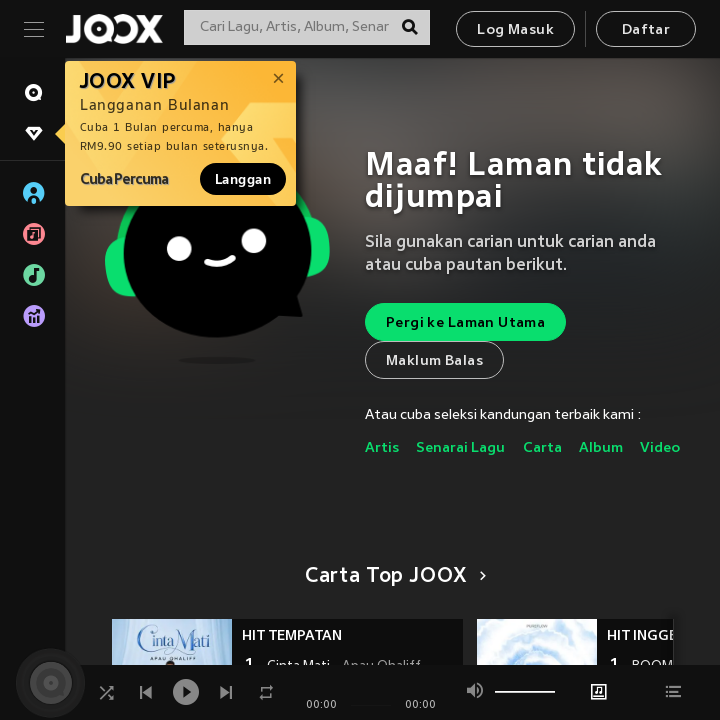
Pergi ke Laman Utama (465, 323)
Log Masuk (515, 30)
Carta (542, 448)
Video (660, 448)
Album (601, 448)
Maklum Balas (434, 361)
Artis (382, 448)
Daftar (646, 30)
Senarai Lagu (460, 448)
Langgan (243, 179)
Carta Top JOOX (392, 577)
